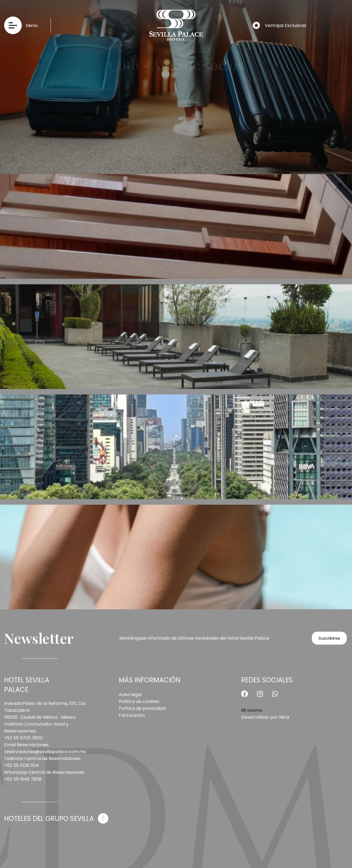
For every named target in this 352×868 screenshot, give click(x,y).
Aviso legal (130, 695)
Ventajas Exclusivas (286, 25)
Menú (32, 25)
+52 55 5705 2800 (23, 738)
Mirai (284, 717)
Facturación (132, 715)
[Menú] (13, 25)
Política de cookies (139, 701)
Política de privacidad (142, 708)
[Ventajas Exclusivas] (256, 25)
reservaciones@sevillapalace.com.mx (45, 752)
